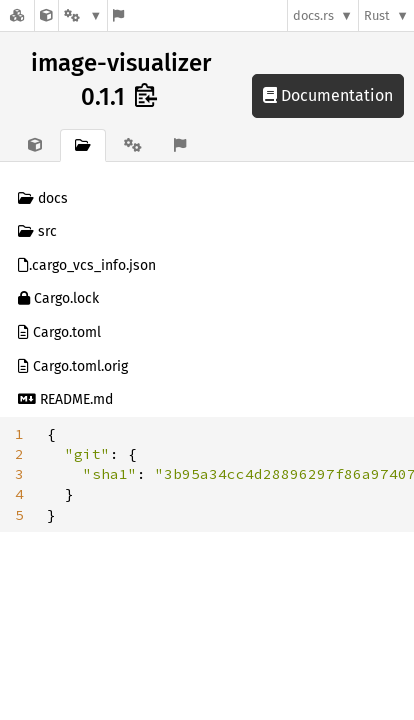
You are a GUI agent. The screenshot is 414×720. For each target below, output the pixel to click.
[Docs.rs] (17, 15)
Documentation (328, 95)
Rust (377, 15)
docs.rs (313, 15)
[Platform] (83, 15)
